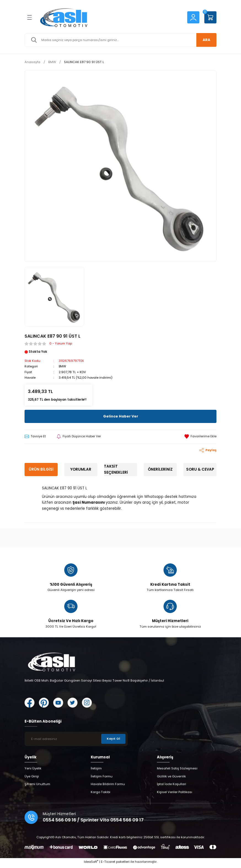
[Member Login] (193, 17)
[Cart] (210, 17)
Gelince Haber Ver (121, 416)
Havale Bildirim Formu (108, 786)
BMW (63, 366)
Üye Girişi (32, 779)
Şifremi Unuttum (37, 786)
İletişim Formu (102, 779)
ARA (205, 40)
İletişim (96, 771)
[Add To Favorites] (200, 436)
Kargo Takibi (101, 794)
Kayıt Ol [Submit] (113, 741)
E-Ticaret (108, 864)
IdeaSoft (91, 864)
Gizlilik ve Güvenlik (171, 779)
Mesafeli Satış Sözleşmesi (177, 771)
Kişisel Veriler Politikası (175, 794)
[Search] (120, 40)
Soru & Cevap (200, 469)
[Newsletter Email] (76, 741)
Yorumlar (81, 469)
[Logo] (109, 17)
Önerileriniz (160, 469)
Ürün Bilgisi (41, 469)
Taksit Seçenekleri (116, 469)
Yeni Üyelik (33, 771)
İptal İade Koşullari (172, 786)
